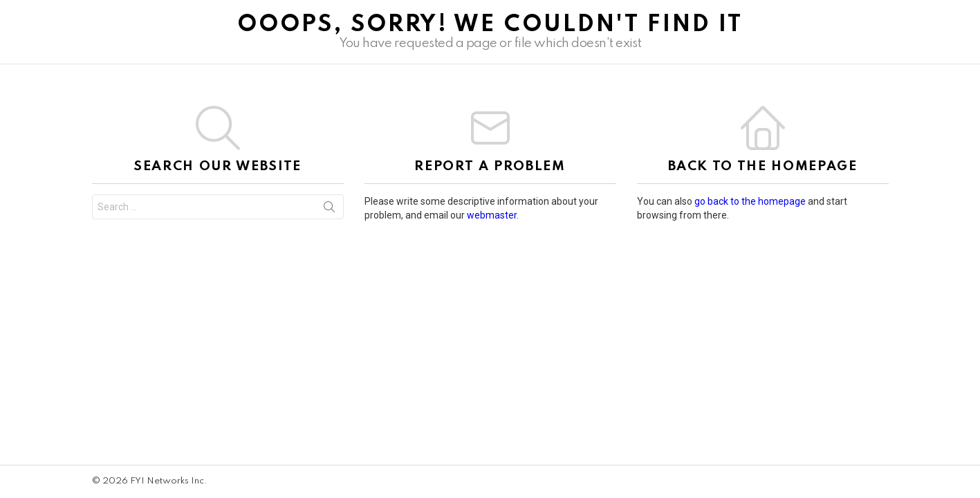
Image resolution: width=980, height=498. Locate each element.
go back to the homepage (750, 201)
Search (329, 210)
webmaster (492, 215)
